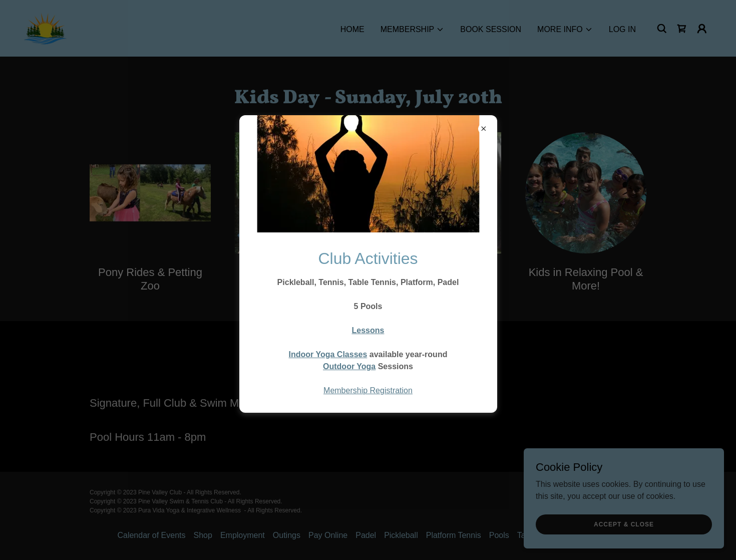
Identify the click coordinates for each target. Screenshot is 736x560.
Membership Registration (368, 390)
